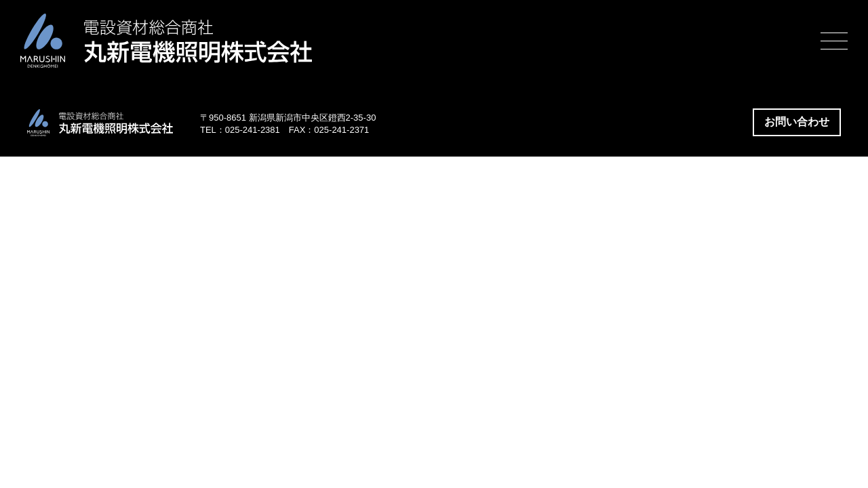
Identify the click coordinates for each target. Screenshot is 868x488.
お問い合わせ (797, 122)
